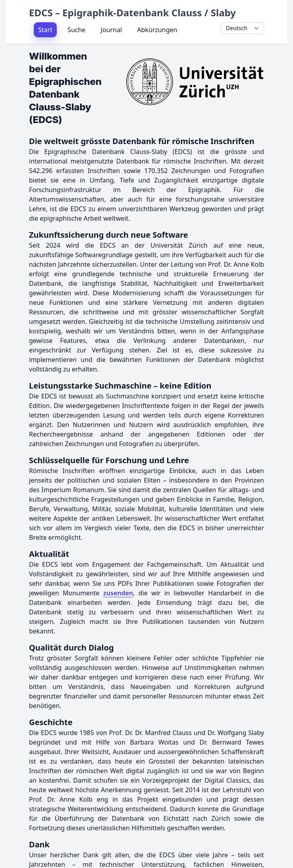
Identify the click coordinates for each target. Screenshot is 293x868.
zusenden (118, 593)
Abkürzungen (157, 30)
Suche (76, 30)
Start (45, 30)
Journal (112, 30)
